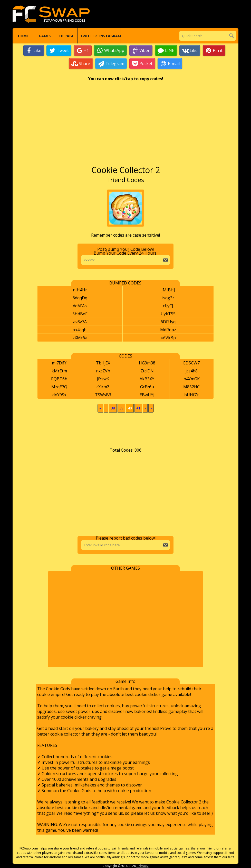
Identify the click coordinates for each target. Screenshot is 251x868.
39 (121, 408)
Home (23, 36)
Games (45, 36)
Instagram (110, 36)
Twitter (88, 36)
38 (113, 408)
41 (138, 408)
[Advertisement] (126, 126)
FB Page (67, 36)
